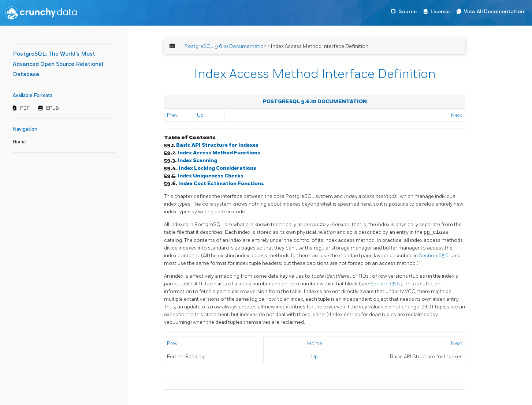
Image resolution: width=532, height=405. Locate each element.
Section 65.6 (434, 256)
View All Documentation (494, 12)
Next (457, 115)
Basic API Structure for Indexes (217, 145)
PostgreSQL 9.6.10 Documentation (226, 46)
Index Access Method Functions (219, 153)
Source (408, 12)
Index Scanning (197, 160)
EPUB (53, 108)
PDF (25, 108)
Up (200, 115)
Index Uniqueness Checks (211, 176)
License (440, 12)
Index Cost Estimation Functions (221, 183)
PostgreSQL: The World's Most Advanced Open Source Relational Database (58, 64)
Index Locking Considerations (217, 168)
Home (19, 142)
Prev (172, 115)
